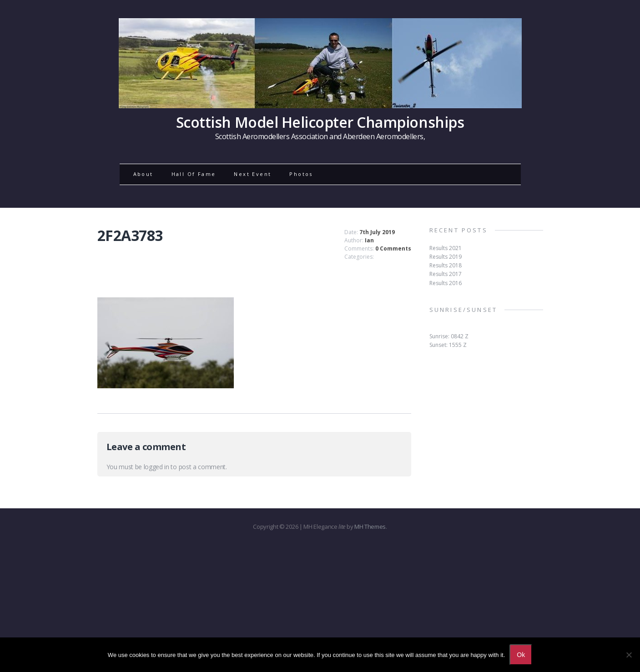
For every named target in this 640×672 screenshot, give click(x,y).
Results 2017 (446, 274)
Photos (301, 174)
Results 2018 (446, 265)
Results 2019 (446, 257)
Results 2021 (446, 248)
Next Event (252, 174)
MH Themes (370, 527)
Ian (369, 240)
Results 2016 (446, 283)
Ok (521, 655)
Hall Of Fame (194, 174)
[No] (629, 655)
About (143, 174)
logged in (156, 467)
